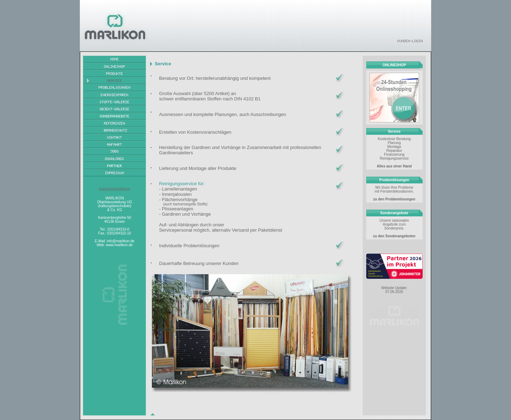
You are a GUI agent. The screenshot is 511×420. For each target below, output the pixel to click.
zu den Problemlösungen (394, 199)
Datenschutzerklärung (115, 189)
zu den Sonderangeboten (394, 236)
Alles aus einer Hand (394, 166)
